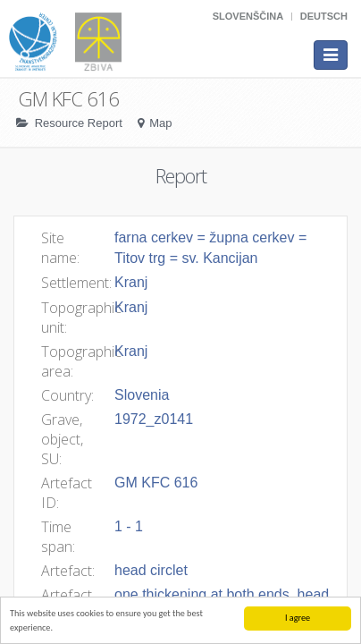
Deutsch (324, 16)
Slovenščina (248, 16)
